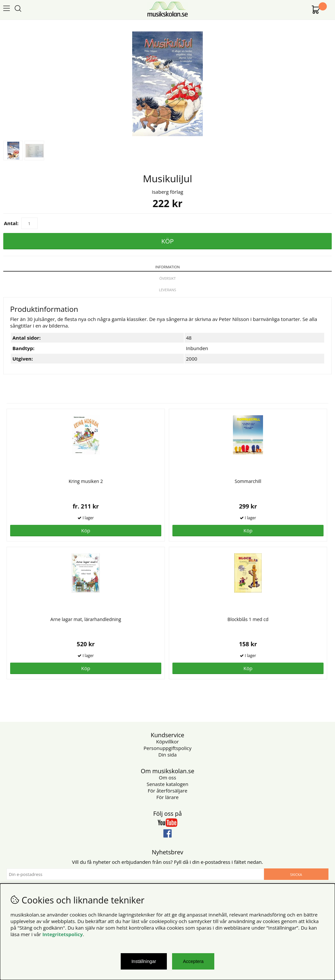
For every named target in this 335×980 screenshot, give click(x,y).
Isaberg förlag (167, 192)
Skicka (296, 874)
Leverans (168, 290)
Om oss (168, 777)
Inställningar (144, 961)
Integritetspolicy (62, 934)
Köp (86, 530)
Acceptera (193, 961)
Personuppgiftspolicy (167, 748)
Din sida (167, 755)
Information (167, 267)
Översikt (167, 278)
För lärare (167, 797)
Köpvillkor (167, 741)
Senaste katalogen (167, 784)
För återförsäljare (167, 791)
